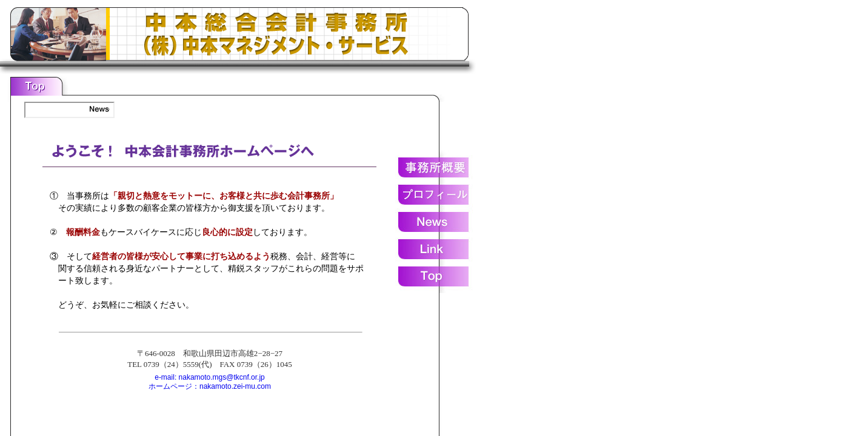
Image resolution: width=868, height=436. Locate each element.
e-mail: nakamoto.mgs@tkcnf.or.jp (210, 377)
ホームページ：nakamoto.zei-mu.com (210, 386)
